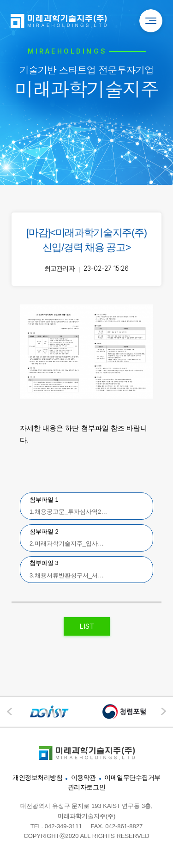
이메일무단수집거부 (132, 777)
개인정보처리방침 (37, 777)
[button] (164, 711)
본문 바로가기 (0, 0)
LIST (87, 626)
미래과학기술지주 (59, 21)
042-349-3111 (63, 826)
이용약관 (84, 777)
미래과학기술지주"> (87, 753)
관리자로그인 (86, 787)
